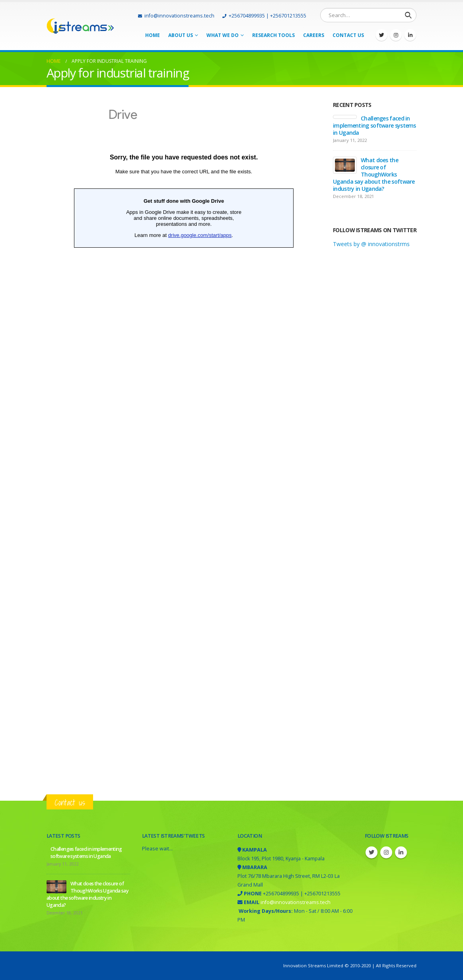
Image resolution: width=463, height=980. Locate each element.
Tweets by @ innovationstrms (371, 244)
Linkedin (401, 852)
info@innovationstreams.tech (176, 16)
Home (153, 35)
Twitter (372, 852)
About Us (181, 35)
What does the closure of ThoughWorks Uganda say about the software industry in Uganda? (374, 174)
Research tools (273, 35)
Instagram (386, 852)
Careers (314, 35)
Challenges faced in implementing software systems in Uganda (374, 125)
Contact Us (348, 35)
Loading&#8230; (184, 439)
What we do (223, 35)
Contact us (70, 802)
